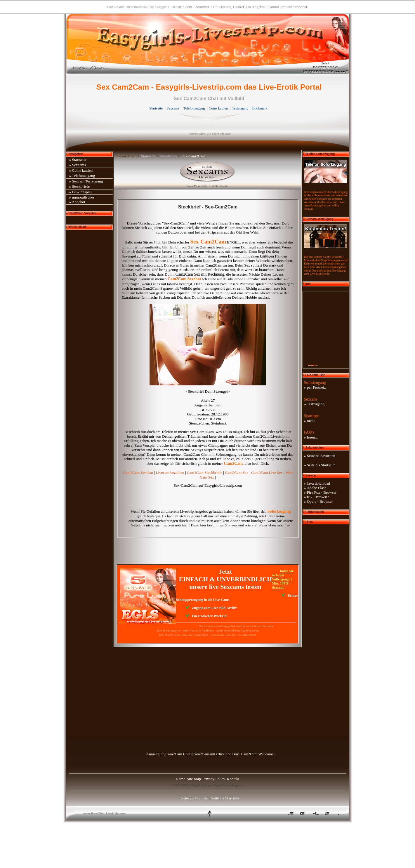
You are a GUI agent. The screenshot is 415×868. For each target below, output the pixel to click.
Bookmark (260, 108)
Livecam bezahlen (170, 473)
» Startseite (78, 160)
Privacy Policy (214, 779)
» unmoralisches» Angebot (82, 200)
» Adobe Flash (315, 488)
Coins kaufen (218, 108)
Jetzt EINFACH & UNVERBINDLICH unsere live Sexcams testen (226, 579)
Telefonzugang (194, 108)
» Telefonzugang (82, 176)
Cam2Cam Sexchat (138, 473)
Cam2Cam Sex (237, 473)
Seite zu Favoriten (196, 798)
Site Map (194, 779)
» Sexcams (78, 165)
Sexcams (173, 108)
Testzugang (240, 108)
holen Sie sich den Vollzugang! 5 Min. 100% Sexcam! (283, 579)
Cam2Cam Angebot (249, 7)
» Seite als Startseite (320, 465)
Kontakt (233, 779)
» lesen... (311, 437)
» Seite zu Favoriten (320, 456)
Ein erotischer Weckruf (206, 616)
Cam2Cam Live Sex (267, 473)
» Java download (317, 483)
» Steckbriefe (80, 186)
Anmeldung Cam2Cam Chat (168, 754)
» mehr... (311, 421)
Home (181, 779)
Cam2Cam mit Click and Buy (216, 754)
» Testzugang (314, 404)
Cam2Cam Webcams (257, 754)
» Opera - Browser (318, 501)
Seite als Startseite (225, 798)
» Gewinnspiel (80, 192)
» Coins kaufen (81, 170)
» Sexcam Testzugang (86, 181)
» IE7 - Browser (317, 497)
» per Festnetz (315, 387)
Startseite (156, 108)
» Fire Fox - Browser (320, 492)
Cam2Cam (116, 7)
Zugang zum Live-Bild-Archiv (211, 608)
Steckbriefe (169, 156)
